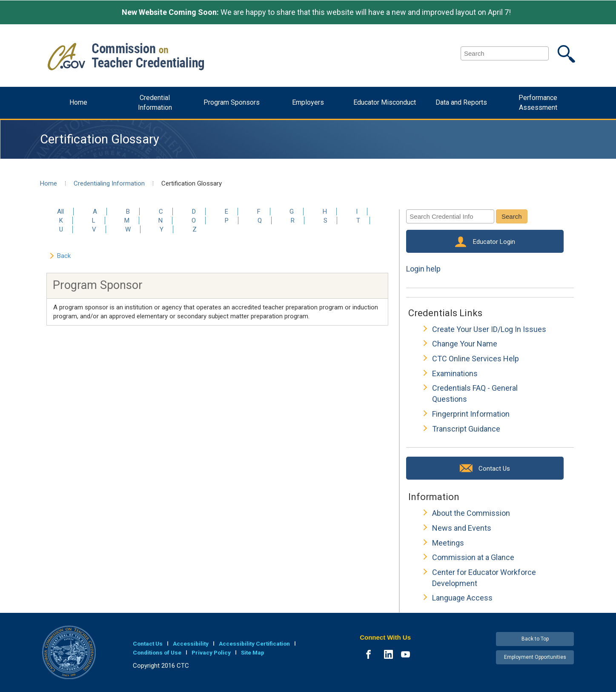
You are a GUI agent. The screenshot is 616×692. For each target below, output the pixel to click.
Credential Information (155, 103)
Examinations (455, 373)
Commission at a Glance (473, 557)
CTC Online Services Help (476, 359)
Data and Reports (461, 102)
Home (78, 102)
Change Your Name (465, 344)
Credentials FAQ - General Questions (475, 393)
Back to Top (535, 639)
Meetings (448, 543)
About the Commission (471, 513)
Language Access (462, 598)
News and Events (462, 528)
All (60, 212)
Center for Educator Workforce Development (484, 578)
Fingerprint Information (471, 414)
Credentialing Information (109, 183)
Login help (423, 269)
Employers (308, 102)
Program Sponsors (232, 102)
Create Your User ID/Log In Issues (489, 329)
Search (512, 216)
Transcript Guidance (466, 429)
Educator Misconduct (385, 102)
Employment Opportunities (535, 657)
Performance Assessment (538, 103)
